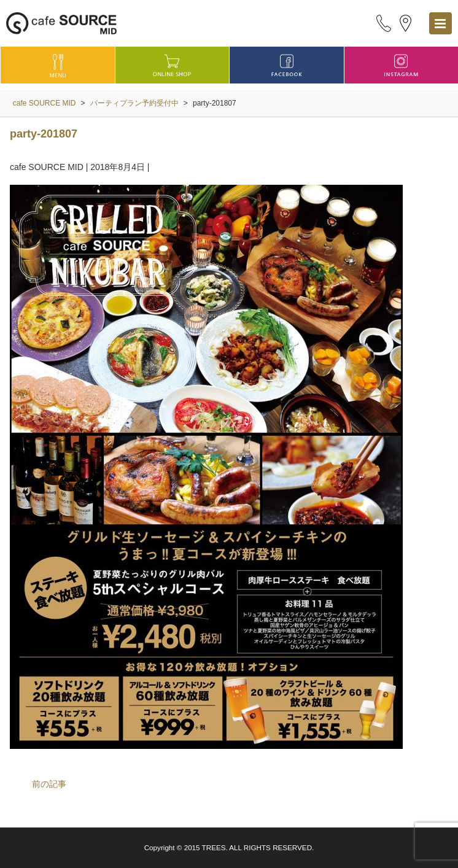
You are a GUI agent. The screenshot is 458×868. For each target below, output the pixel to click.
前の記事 (49, 784)
